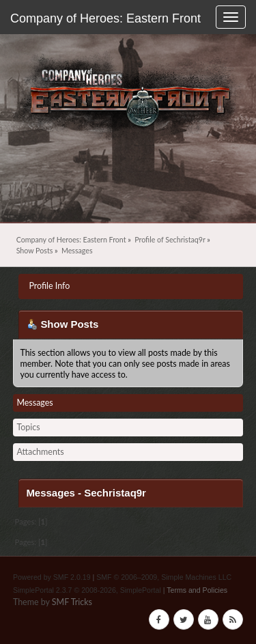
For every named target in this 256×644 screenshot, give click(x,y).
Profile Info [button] (49, 286)
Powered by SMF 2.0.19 (52, 577)
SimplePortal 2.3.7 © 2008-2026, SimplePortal (87, 590)
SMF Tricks (72, 602)
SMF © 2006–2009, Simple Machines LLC (164, 577)
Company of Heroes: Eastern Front (105, 18)
